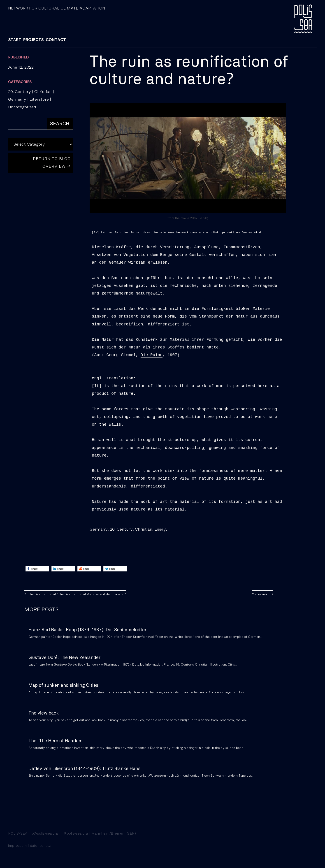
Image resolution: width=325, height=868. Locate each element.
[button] (37, 569)
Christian (43, 92)
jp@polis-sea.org (45, 833)
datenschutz (40, 846)
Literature (39, 100)
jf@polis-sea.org (75, 833)
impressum (17, 846)
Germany (17, 100)
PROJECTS (34, 40)
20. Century (20, 92)
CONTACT (56, 40)
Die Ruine (152, 355)
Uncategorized (22, 107)
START (15, 40)
